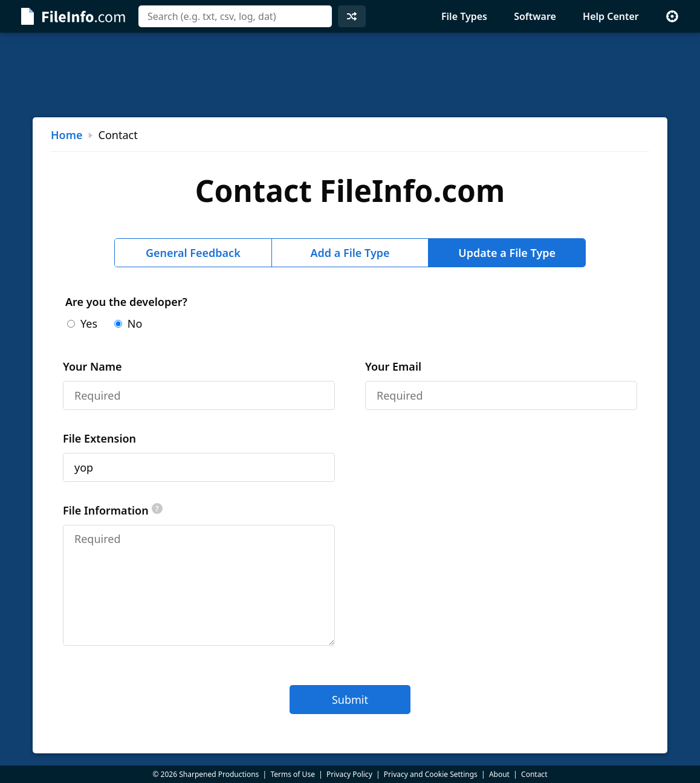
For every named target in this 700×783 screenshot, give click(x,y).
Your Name (92, 366)
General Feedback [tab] (193, 253)
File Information (113, 510)
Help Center (611, 16)
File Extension (99, 438)
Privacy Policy (349, 774)
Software (535, 16)
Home (67, 135)
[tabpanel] (350, 504)
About (499, 774)
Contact (534, 774)
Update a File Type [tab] (507, 253)
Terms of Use (292, 774)
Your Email (393, 366)
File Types (464, 16)
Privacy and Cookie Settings (431, 774)
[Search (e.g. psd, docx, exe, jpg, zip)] (235, 16)
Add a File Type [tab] (350, 253)
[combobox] (235, 16)
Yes (82, 323)
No (128, 323)
